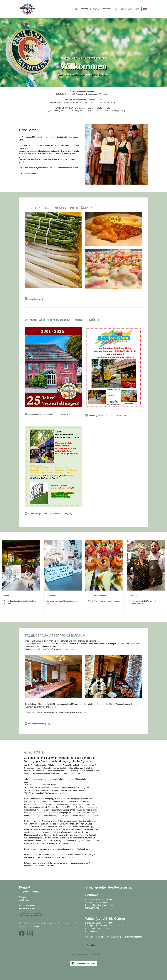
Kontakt (137, 9)
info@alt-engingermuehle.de (30, 913)
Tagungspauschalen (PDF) (37, 724)
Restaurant (95, 9)
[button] (13, 53)
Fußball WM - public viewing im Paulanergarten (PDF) (48, 514)
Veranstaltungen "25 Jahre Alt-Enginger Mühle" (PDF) (48, 414)
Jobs (130, 9)
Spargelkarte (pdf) (34, 299)
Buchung (84, 9)
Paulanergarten (120, 9)
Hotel (76, 9)
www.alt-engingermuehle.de (30, 916)
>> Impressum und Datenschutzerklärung (83, 954)
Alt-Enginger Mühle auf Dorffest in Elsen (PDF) (106, 416)
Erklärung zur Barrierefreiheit (83, 964)
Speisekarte (106, 9)
